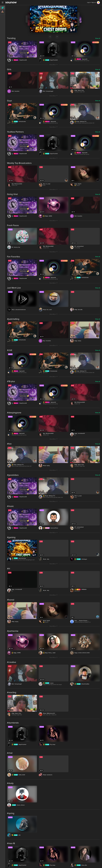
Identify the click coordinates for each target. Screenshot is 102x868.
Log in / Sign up (91, 2)
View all (98, 38)
